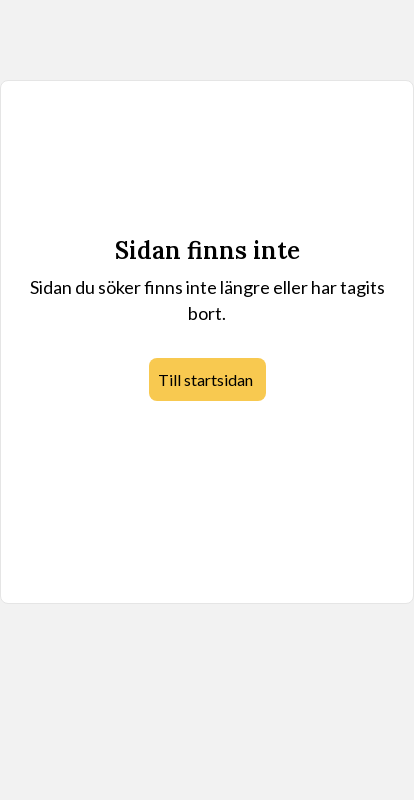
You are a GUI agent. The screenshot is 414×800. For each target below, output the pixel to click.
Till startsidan (205, 379)
